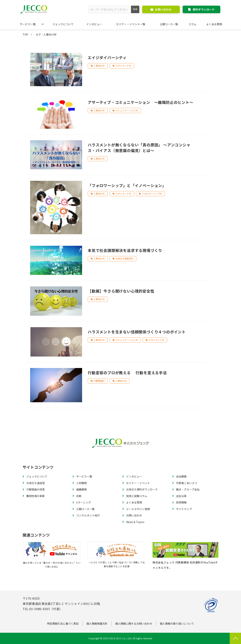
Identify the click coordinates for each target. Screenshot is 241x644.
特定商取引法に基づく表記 (63, 623)
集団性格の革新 (36, 496)
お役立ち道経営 (36, 483)
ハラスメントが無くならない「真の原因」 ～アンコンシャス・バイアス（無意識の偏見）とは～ (139, 148)
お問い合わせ (163, 9)
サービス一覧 (28, 24)
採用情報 (181, 502)
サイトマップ (184, 509)
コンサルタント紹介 (88, 515)
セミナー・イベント (138, 483)
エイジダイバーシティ (107, 57)
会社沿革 (181, 496)
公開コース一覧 (169, 24)
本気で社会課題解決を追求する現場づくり (125, 250)
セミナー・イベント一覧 (131, 24)
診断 (79, 496)
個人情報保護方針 (97, 623)
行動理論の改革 (36, 489)
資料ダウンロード (204, 9)
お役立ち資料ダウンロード (142, 489)
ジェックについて (63, 24)
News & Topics (135, 522)
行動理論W (99, 381)
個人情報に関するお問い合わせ (134, 623)
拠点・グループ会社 (188, 489)
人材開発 (82, 483)
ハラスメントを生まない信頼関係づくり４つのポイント (137, 332)
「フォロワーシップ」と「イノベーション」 (127, 185)
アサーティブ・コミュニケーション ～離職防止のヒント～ (141, 102)
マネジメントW (123, 66)
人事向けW (99, 66)
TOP (25, 34)
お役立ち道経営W (124, 258)
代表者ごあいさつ (187, 483)
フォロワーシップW (152, 194)
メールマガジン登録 (138, 509)
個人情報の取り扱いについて (177, 623)
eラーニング (84, 502)
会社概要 (181, 476)
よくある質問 (214, 24)
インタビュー (94, 24)
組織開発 (82, 489)
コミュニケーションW (127, 110)
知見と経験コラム (137, 496)
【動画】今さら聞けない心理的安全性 (121, 291)
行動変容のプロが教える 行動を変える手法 (127, 373)
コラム (192, 24)
